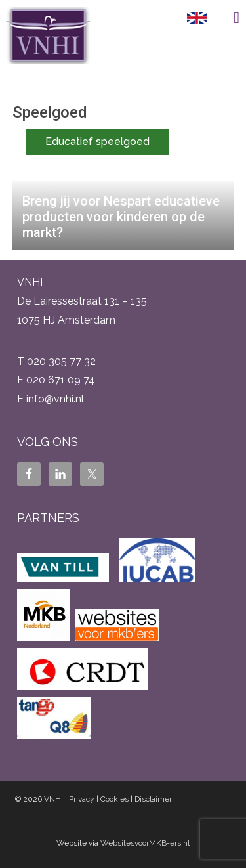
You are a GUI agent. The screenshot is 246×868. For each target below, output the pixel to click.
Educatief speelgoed (97, 141)
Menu (226, 18)
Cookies (114, 799)
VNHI (53, 799)
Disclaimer (153, 799)
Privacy (82, 799)
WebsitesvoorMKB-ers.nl (145, 843)
